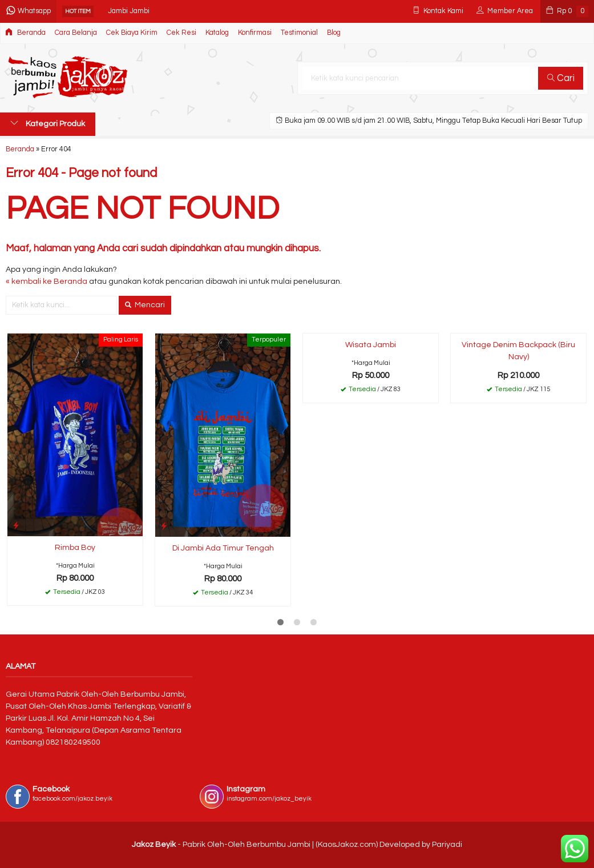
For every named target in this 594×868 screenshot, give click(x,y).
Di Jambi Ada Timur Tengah (223, 548)
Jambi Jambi (129, 11)
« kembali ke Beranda (47, 282)
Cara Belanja (76, 33)
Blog (334, 33)
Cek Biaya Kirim (132, 33)
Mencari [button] (145, 305)
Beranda (25, 32)
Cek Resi (181, 33)
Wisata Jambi (371, 345)
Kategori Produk (48, 123)
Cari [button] (561, 78)
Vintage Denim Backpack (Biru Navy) (518, 351)
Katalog (217, 33)
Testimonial (299, 33)
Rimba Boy (75, 548)
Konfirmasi (255, 33)
